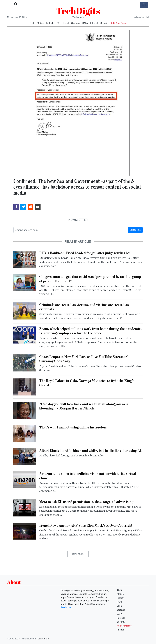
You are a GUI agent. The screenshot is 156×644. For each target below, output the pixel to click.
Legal (66, 23)
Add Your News (119, 23)
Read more (66, 607)
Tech (32, 23)
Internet (94, 23)
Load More (78, 554)
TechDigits (78, 11)
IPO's (58, 23)
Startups (76, 23)
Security (104, 23)
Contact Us (43, 639)
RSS (121, 630)
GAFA (85, 23)
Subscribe (135, 230)
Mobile (40, 23)
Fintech (50, 23)
